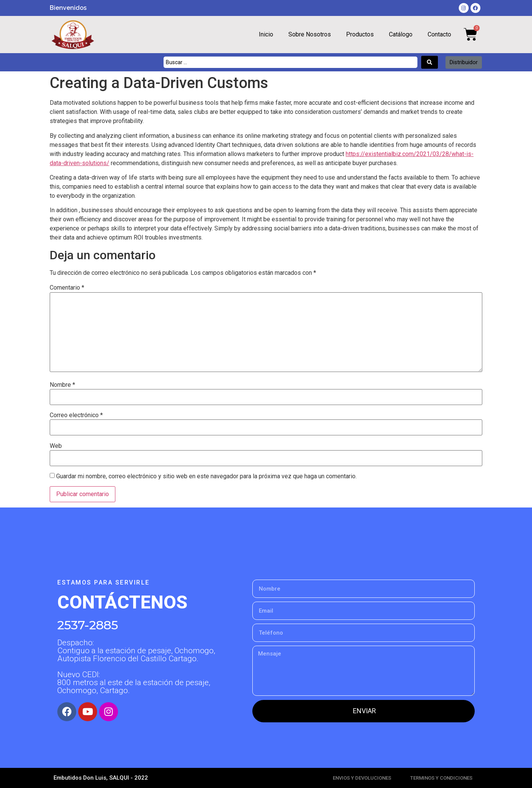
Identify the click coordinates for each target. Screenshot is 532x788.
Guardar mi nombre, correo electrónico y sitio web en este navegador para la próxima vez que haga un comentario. (206, 476)
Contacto (439, 34)
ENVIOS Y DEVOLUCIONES (362, 778)
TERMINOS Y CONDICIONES (441, 778)
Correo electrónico (76, 415)
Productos (360, 34)
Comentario (67, 288)
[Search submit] (430, 62)
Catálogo (401, 34)
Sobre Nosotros (310, 34)
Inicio (266, 34)
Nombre (62, 385)
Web (56, 446)
